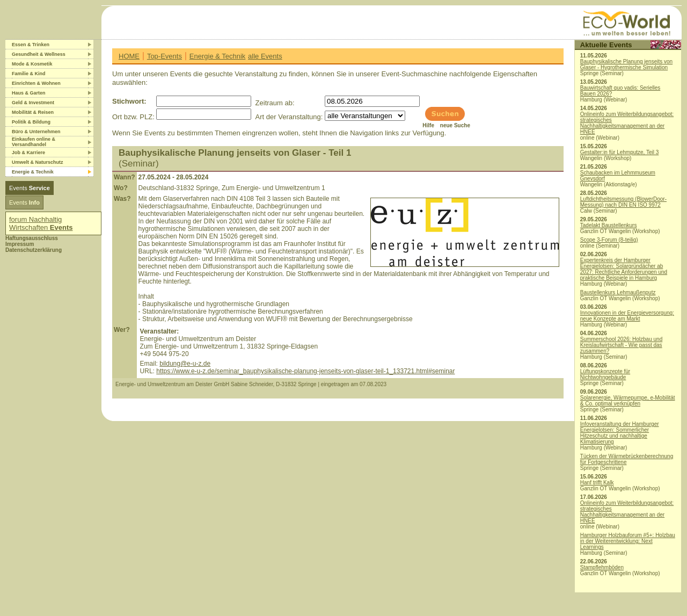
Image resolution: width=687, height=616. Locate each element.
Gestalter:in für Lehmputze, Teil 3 (620, 152)
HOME (129, 56)
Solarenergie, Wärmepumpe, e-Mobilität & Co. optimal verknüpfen (628, 401)
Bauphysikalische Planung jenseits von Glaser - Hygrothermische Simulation (626, 64)
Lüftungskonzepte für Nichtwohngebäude (605, 374)
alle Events (265, 56)
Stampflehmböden (602, 567)
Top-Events (165, 56)
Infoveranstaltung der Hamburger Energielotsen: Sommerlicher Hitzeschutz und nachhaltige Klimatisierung (620, 433)
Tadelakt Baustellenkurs (609, 225)
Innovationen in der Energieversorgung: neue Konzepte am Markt (627, 316)
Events (30, 188)
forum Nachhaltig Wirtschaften (41, 223)
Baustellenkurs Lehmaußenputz (618, 292)
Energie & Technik (218, 56)
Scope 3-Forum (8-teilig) (609, 240)
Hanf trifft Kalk (597, 483)
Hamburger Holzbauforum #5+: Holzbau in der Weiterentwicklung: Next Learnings (628, 541)
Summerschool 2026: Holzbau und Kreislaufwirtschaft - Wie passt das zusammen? (621, 345)
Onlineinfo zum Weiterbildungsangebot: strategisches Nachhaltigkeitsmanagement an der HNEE (627, 123)
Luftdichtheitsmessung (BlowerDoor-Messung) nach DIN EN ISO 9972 (623, 202)
